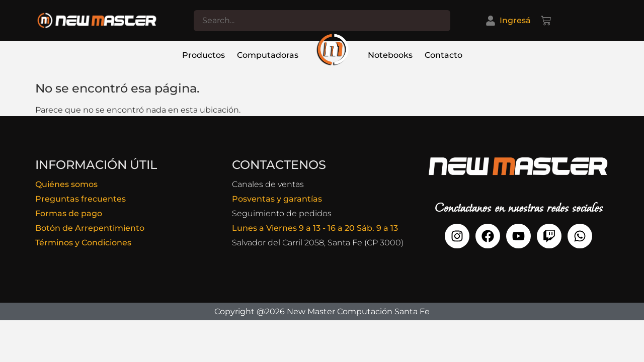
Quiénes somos (66, 184)
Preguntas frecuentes (80, 199)
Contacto (444, 55)
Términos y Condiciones (83, 243)
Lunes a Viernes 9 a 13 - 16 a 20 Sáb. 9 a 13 (315, 228)
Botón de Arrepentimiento (90, 228)
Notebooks (390, 55)
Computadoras (268, 55)
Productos (204, 55)
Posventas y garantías (277, 199)
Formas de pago (69, 213)
